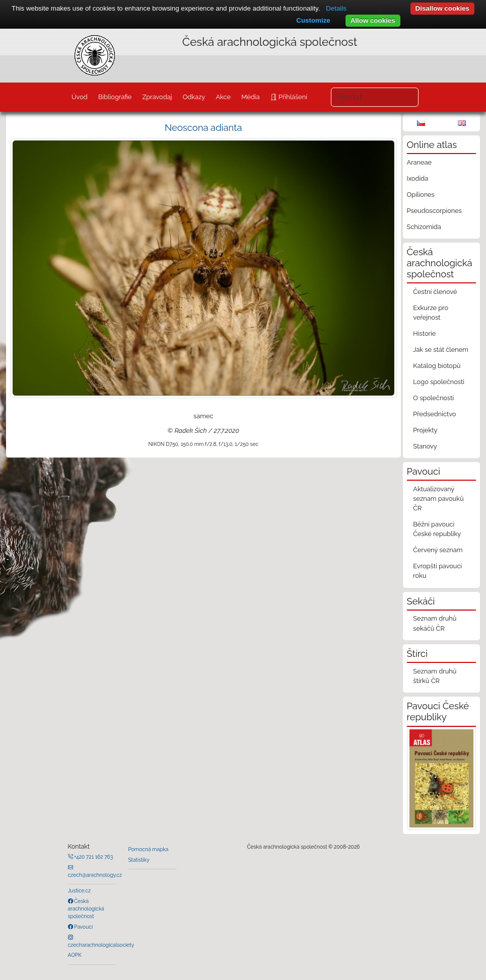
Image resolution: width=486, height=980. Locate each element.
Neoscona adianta (203, 128)
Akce (223, 97)
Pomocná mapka (149, 849)
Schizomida (424, 227)
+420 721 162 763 (93, 857)
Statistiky (139, 860)
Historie (424, 333)
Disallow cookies (442, 8)
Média (250, 97)
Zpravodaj (157, 97)
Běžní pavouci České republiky (437, 529)
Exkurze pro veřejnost (431, 313)
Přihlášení (292, 97)
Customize (313, 20)
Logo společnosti (439, 382)
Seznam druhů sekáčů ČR (435, 623)
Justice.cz (80, 890)
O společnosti (433, 398)
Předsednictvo (434, 414)
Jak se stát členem (441, 350)
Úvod (80, 97)
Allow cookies (373, 20)
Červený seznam (438, 550)
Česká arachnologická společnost (86, 909)
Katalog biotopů (437, 366)
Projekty (425, 430)
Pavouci (83, 927)
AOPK (75, 955)
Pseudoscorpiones (434, 211)
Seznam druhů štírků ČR (435, 676)
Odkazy (194, 97)
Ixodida (418, 178)
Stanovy (425, 446)
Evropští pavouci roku (437, 571)
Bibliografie (115, 97)
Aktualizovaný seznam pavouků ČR (438, 499)
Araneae (420, 162)
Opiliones (421, 195)
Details (336, 8)
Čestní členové (435, 292)
